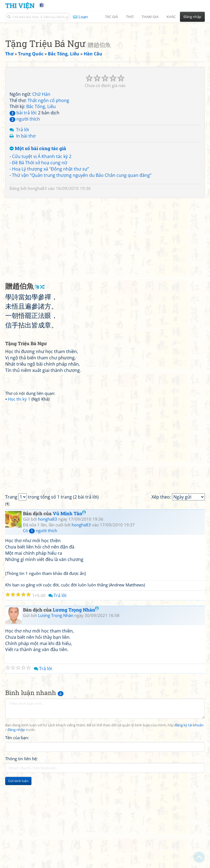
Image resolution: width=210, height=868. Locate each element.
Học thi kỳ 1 (19, 475)
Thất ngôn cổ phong (48, 177)
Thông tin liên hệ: (21, 835)
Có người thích (40, 607)
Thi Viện (20, 5)
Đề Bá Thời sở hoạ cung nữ (40, 239)
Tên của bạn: (17, 814)
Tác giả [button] (111, 17)
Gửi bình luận (18, 857)
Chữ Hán (41, 171)
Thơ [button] (130, 17)
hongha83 (37, 265)
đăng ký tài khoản (189, 802)
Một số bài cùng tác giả (38, 225)
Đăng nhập (192, 17)
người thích (25, 195)
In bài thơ (26, 212)
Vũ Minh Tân (69, 590)
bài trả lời (23, 189)
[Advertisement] (105, 64)
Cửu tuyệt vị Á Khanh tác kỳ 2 (42, 233)
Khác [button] (171, 17)
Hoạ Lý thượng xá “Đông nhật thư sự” (51, 245)
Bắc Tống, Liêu (41, 183)
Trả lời (23, 206)
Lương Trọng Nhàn (76, 686)
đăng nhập (16, 806)
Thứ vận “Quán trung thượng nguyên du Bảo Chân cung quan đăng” (82, 252)
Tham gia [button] (150, 17)
